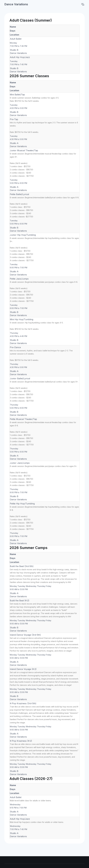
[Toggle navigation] (83, 4)
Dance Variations (16, 4)
